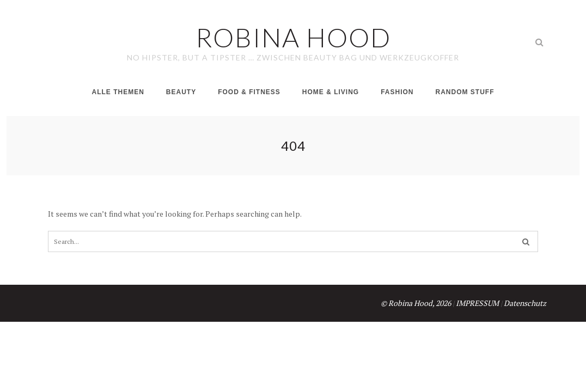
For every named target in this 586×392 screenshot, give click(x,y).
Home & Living (331, 92)
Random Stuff (465, 92)
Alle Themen (118, 92)
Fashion (397, 92)
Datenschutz (525, 303)
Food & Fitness (249, 92)
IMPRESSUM (477, 303)
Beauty (181, 92)
